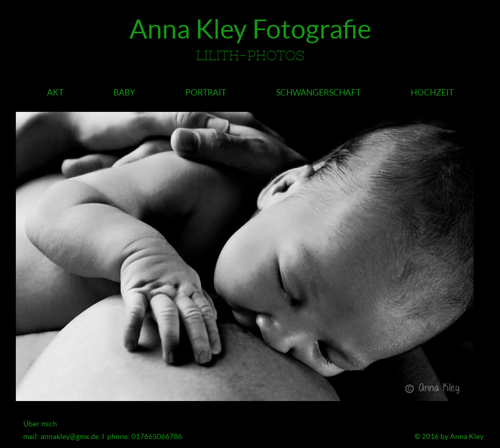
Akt (55, 92)
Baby (124, 92)
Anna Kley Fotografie (250, 41)
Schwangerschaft (318, 92)
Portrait (206, 92)
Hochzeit (432, 92)
